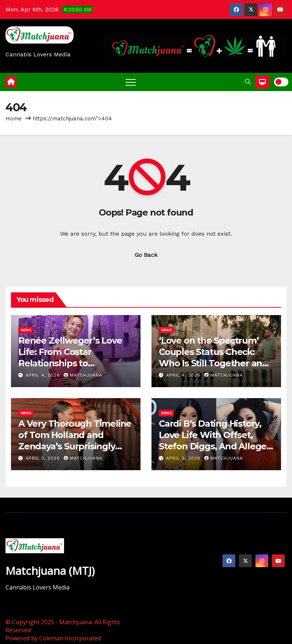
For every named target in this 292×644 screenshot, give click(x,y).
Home (14, 119)
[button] (248, 82)
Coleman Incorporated (70, 638)
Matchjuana (83, 375)
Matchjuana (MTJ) (50, 571)
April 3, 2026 (44, 458)
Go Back (146, 255)
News (26, 330)
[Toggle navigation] (131, 82)
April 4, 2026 (44, 375)
